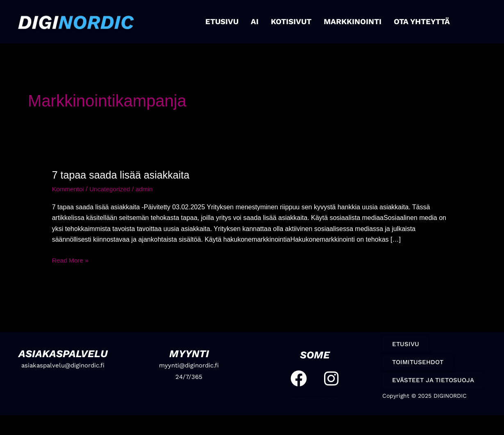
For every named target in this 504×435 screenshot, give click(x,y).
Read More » (71, 259)
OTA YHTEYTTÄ (419, 22)
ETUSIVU (225, 22)
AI (257, 22)
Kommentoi (69, 189)
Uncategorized (112, 189)
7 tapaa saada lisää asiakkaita (123, 175)
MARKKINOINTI (352, 22)
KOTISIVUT (293, 22)
